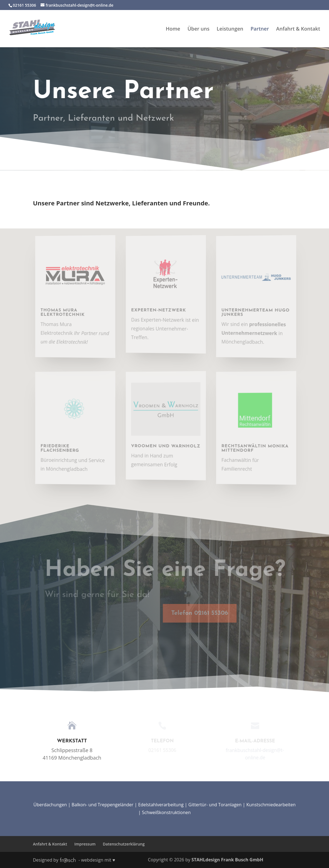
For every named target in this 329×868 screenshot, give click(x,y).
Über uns (199, 29)
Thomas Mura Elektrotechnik (66, 312)
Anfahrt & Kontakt (298, 29)
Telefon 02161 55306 (193, 613)
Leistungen (230, 29)
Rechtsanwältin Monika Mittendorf (257, 448)
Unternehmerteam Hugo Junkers (258, 312)
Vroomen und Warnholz (168, 446)
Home (173, 29)
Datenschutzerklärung (124, 844)
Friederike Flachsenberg (63, 448)
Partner (260, 29)
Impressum (85, 844)
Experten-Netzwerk (161, 310)
